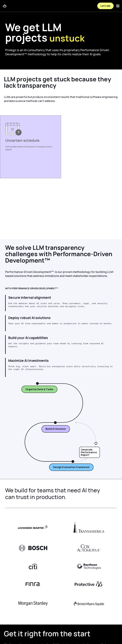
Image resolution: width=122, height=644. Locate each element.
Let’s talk (105, 6)
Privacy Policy (39, 636)
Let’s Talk (15, 620)
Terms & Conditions (58, 636)
